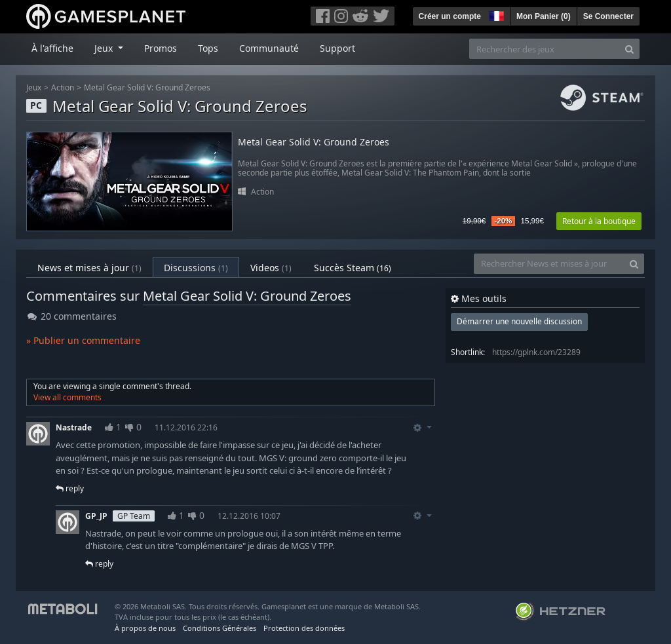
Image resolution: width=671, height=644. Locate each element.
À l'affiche (52, 48)
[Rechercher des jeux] (545, 49)
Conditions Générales (220, 628)
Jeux (34, 87)
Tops (208, 48)
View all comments (67, 397)
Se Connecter (608, 16)
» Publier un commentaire (83, 340)
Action (63, 87)
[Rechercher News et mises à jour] (549, 264)
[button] (495, 14)
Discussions (196, 268)
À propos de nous (145, 628)
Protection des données (304, 628)
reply (70, 488)
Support (337, 48)
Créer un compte (450, 16)
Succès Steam (353, 268)
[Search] (629, 49)
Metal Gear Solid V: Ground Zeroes (147, 87)
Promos (161, 48)
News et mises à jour (89, 268)
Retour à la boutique (599, 221)
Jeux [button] (105, 48)
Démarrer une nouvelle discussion (519, 321)
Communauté (269, 48)
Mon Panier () (544, 16)
